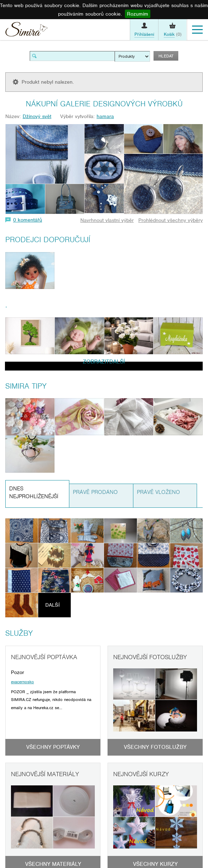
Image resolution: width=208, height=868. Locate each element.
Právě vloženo (158, 492)
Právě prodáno (95, 492)
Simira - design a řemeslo (27, 31)
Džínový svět (37, 116)
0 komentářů (28, 220)
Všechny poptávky (53, 747)
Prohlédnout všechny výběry (171, 220)
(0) (173, 34)
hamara (105, 116)
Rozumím (138, 14)
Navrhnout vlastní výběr (107, 220)
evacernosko (22, 682)
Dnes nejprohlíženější (34, 493)
